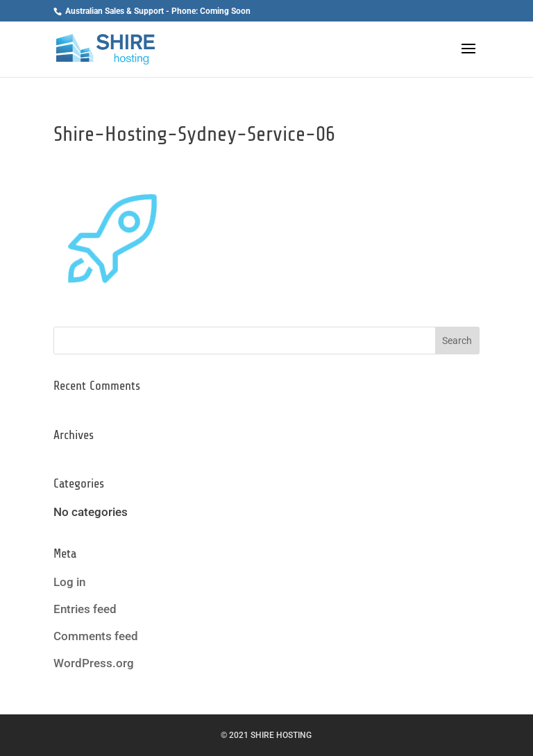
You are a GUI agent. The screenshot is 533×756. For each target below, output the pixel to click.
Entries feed (85, 609)
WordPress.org (94, 663)
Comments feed (96, 636)
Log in (69, 582)
